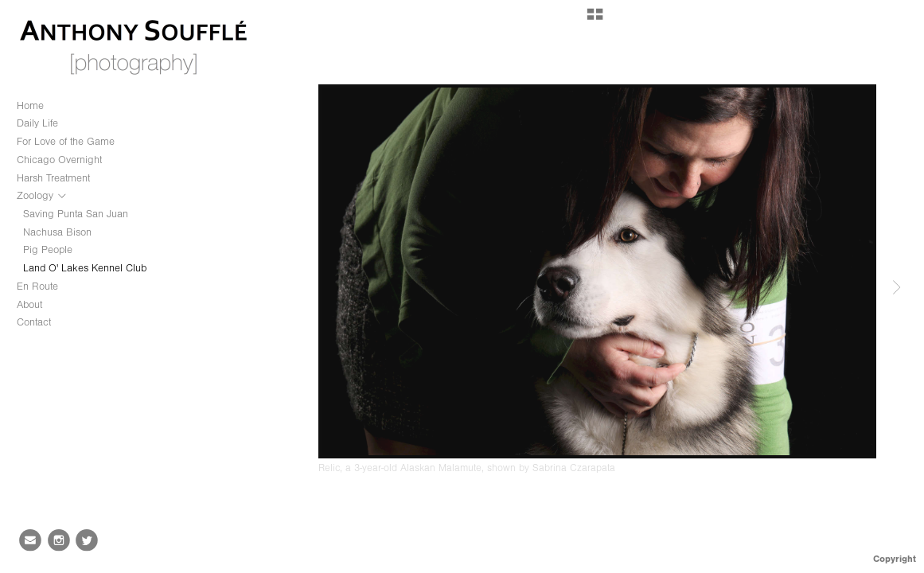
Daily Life (37, 123)
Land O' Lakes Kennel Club (85, 268)
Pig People (48, 249)
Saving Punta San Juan (76, 214)
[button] (595, 20)
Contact (34, 322)
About (29, 304)
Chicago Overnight (59, 160)
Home (30, 105)
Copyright (895, 559)
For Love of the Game (66, 141)
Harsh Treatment (53, 178)
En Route (37, 286)
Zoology (42, 196)
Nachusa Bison (57, 232)
